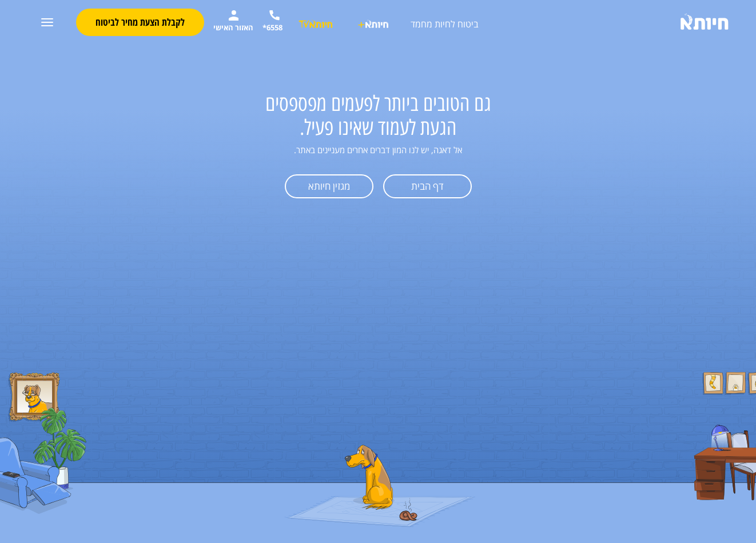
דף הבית (427, 186)
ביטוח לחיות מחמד (445, 24)
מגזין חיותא (329, 186)
